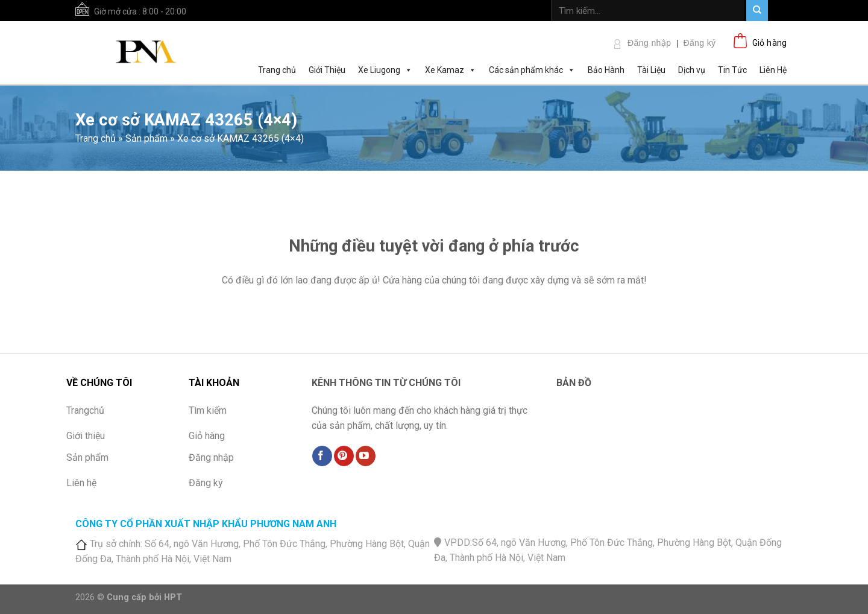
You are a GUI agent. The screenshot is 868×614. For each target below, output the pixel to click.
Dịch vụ (692, 70)
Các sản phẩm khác (532, 69)
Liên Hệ (773, 70)
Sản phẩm (146, 138)
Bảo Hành (606, 70)
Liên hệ (81, 483)
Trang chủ (277, 70)
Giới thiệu (86, 436)
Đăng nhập (649, 43)
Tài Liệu (651, 70)
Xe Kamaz (451, 69)
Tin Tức (732, 70)
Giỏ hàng (207, 436)
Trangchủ (85, 410)
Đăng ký (699, 43)
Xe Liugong (385, 69)
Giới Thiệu (327, 70)
